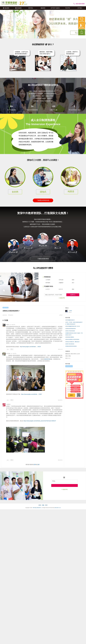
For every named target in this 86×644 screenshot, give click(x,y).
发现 (40, 505)
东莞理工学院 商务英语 (70, 344)
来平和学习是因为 (55, 8)
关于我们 (80, 8)
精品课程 (6, 8)
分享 (61, 315)
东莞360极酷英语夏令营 (70, 320)
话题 (43, 505)
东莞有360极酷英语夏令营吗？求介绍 (73, 326)
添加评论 (11, 315)
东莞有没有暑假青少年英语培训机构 (72, 339)
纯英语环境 (47, 359)
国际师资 (43, 8)
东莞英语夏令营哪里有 (70, 337)
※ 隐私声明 (62, 298)
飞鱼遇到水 (8, 404)
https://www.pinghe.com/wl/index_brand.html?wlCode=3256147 (40, 421)
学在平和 (68, 8)
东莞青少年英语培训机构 (70, 331)
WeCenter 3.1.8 (58, 508)
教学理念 (31, 8)
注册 (38, 465)
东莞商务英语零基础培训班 (71, 329)
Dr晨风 (7, 325)
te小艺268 (8, 354)
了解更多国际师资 (43, 259)
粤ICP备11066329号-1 (37, 508)
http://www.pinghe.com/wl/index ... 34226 (30, 347)
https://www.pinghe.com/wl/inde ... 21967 (31, 394)
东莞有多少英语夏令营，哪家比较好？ (73, 342)
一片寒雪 (70, 311)
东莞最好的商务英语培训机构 (71, 346)
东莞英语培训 (6, 308)
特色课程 (18, 8)
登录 (35, 465)
